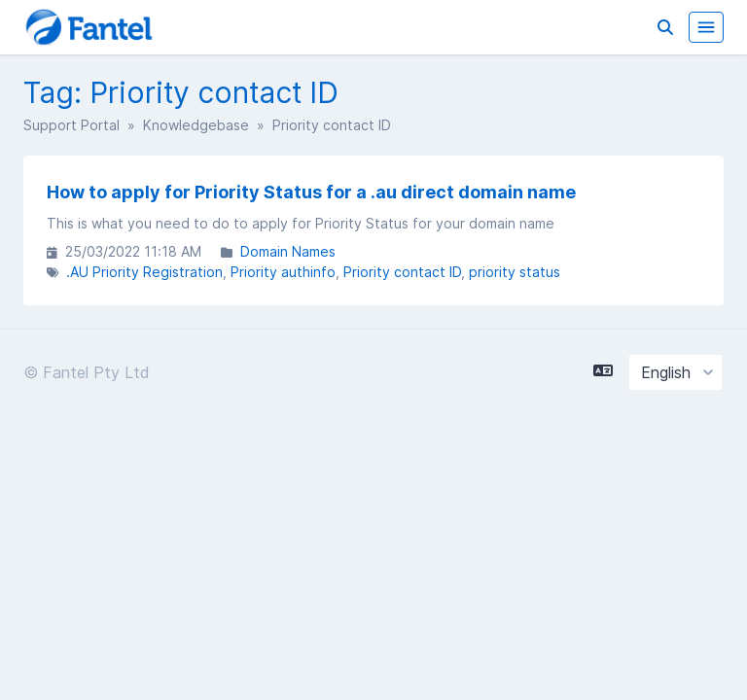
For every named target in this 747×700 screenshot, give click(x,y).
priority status (515, 272)
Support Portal (71, 125)
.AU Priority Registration (144, 272)
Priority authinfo (283, 272)
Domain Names (288, 251)
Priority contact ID (402, 272)
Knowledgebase (196, 125)
